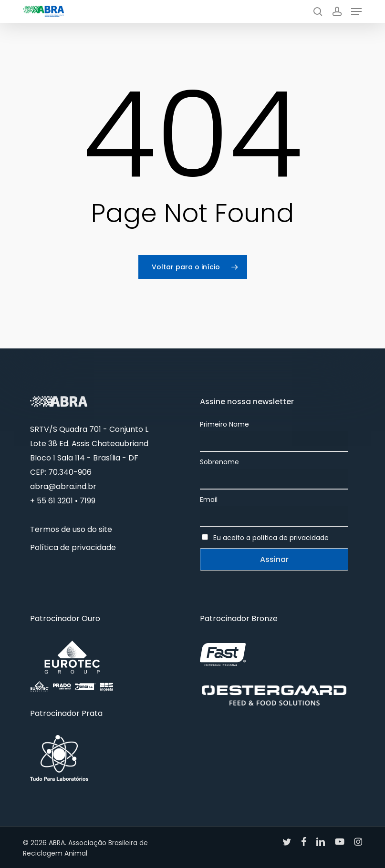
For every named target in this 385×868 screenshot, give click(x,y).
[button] (356, 11)
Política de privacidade (73, 547)
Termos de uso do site (71, 529)
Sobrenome (219, 462)
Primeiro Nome (224, 424)
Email (209, 500)
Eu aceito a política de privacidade (271, 538)
